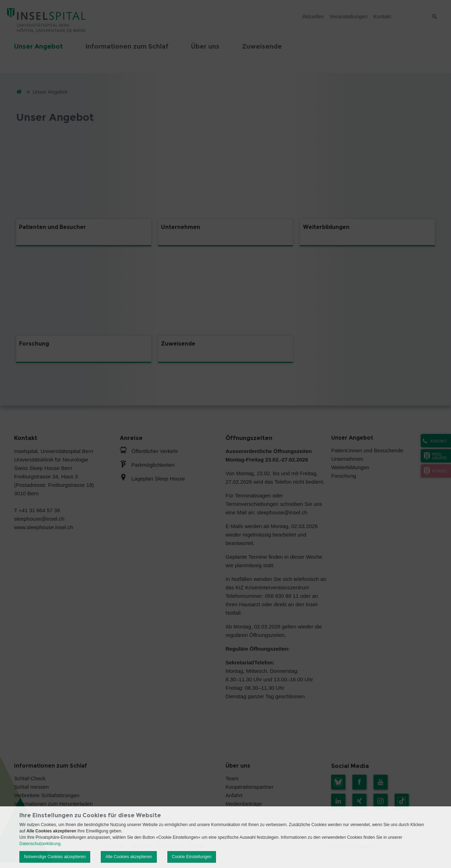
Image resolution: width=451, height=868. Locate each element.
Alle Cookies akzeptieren (129, 857)
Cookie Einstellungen (192, 857)
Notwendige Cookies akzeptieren (55, 857)
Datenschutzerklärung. (41, 844)
